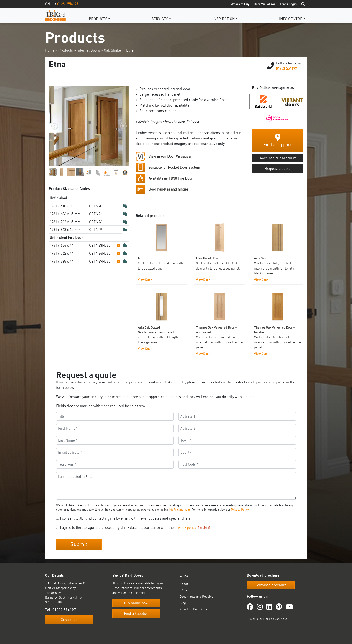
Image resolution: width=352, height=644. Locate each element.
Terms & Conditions (276, 619)
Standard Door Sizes (194, 609)
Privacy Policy (240, 510)
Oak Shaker (113, 50)
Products (98, 19)
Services (160, 19)
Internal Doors (88, 50)
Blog (183, 603)
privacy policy (185, 527)
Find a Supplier (136, 613)
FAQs (183, 590)
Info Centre (291, 19)
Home (50, 50)
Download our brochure (278, 158)
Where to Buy (240, 4)
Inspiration (224, 19)
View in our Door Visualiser (170, 156)
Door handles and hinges (168, 189)
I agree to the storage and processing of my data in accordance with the (135, 527)
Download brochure (271, 585)
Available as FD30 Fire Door (171, 178)
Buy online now (136, 603)
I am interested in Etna (176, 486)
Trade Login (288, 4)
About (184, 584)
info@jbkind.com (179, 510)
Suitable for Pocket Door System (174, 167)
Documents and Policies (196, 596)
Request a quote (278, 168)
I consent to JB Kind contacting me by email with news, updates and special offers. (126, 518)
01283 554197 (68, 4)
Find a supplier (278, 140)
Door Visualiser (265, 4)
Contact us (69, 620)
